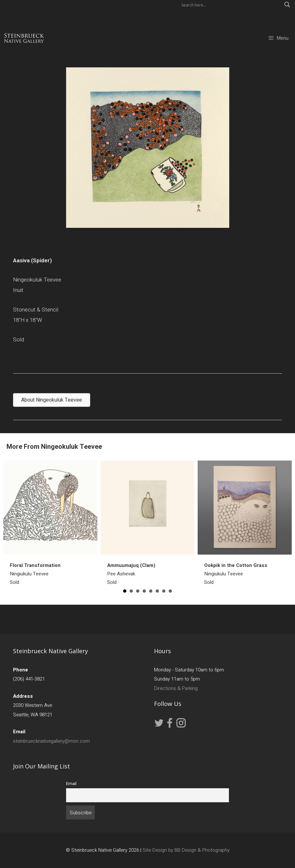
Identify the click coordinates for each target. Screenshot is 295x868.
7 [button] (164, 591)
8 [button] (170, 591)
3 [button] (138, 591)
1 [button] (125, 591)
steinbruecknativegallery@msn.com (51, 741)
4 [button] (144, 591)
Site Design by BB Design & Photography (186, 850)
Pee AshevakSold (131, 574)
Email (71, 784)
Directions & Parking (176, 688)
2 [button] (131, 591)
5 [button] (151, 591)
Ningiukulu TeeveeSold (35, 574)
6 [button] (157, 591)
